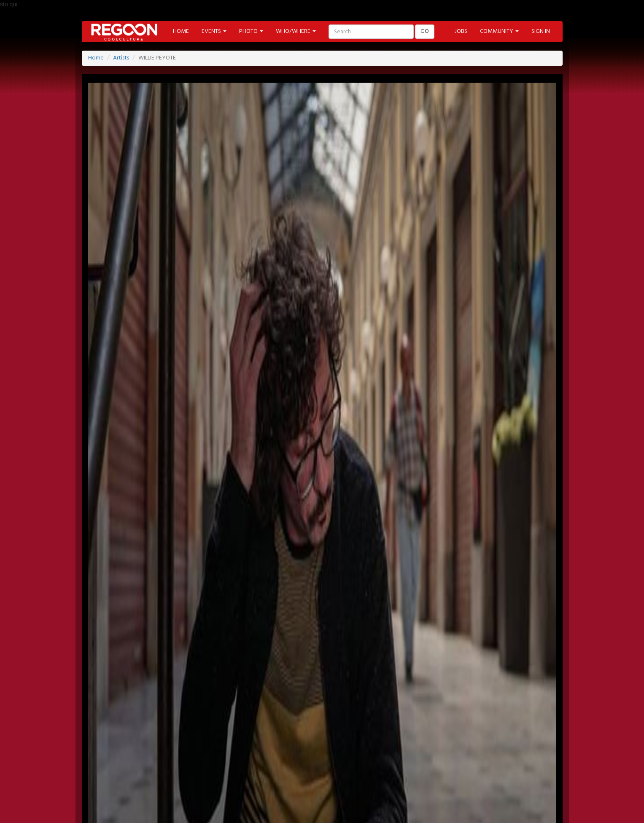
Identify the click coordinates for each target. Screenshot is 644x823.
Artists (121, 58)
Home (96, 58)
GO (425, 31)
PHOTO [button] (251, 31)
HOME (181, 31)
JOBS (461, 31)
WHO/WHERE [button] (296, 31)
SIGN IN (541, 31)
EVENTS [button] (214, 31)
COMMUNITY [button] (499, 31)
